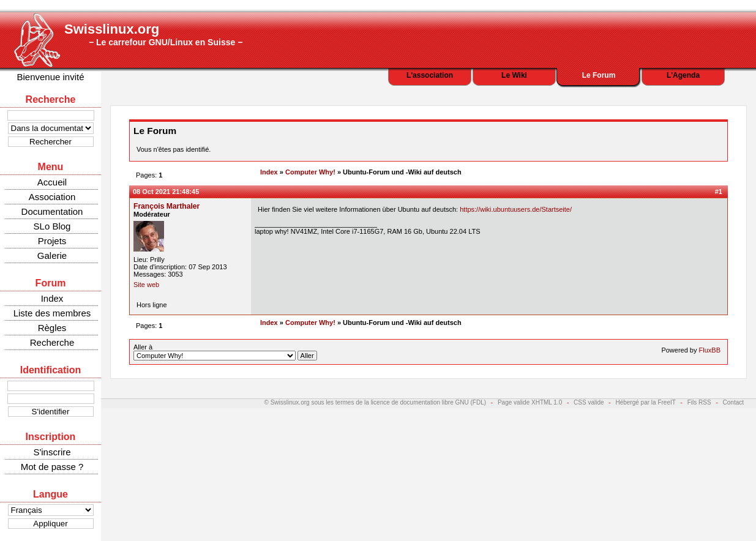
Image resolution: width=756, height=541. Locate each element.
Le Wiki (514, 75)
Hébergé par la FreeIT (645, 402)
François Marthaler (167, 206)
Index (52, 298)
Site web (146, 285)
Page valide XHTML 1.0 (530, 402)
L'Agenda (683, 75)
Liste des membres (52, 313)
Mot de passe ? (52, 467)
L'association (430, 75)
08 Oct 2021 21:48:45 (166, 192)
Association (52, 197)
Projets (52, 241)
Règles (52, 328)
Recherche (52, 342)
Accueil (52, 182)
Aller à (225, 352)
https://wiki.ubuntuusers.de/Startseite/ (516, 209)
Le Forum (599, 75)
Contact (733, 402)
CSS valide (589, 402)
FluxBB (710, 350)
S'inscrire (52, 452)
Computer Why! (310, 172)
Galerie (52, 256)
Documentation (52, 211)
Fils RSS (699, 402)
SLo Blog (52, 226)
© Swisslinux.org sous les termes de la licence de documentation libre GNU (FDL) (376, 402)
